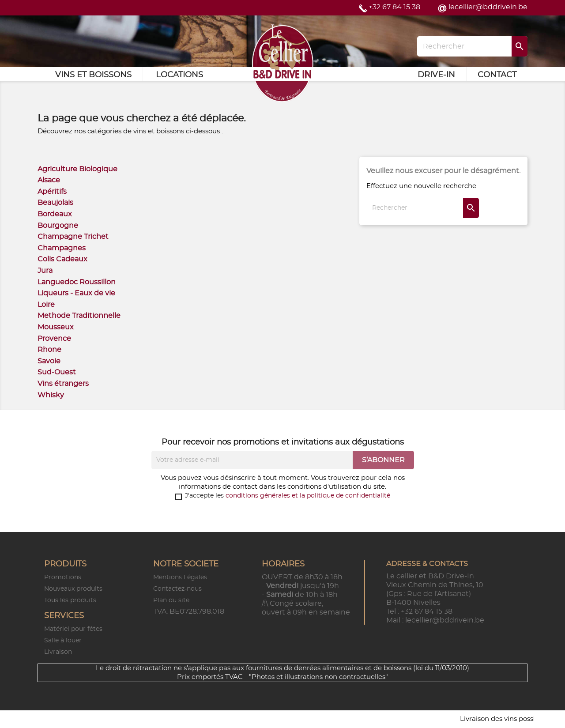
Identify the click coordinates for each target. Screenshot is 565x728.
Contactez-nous (177, 589)
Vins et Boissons (93, 75)
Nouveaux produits (73, 589)
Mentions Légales (180, 577)
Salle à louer (63, 641)
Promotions (63, 577)
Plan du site (171, 600)
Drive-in (436, 75)
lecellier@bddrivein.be (488, 7)
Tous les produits (70, 600)
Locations (179, 75)
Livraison (58, 652)
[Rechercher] (472, 46)
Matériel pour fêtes (73, 629)
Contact (497, 75)
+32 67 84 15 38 (394, 7)
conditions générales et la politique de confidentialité (308, 496)
